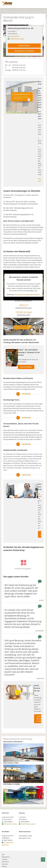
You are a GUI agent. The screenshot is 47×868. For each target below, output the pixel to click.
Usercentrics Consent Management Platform (27, 295)
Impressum (5, 864)
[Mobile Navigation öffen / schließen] (43, 4)
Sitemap (4, 866)
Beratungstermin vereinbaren (24, 51)
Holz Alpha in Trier (25, 838)
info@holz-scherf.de (10, 824)
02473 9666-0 (8, 822)
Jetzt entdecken (26, 367)
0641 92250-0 (8, 840)
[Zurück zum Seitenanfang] (43, 860)
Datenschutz (5, 862)
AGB (3, 855)
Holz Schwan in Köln (25, 836)
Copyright (5, 859)
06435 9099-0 (14, 36)
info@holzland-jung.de (17, 39)
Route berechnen (24, 46)
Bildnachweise (6, 857)
